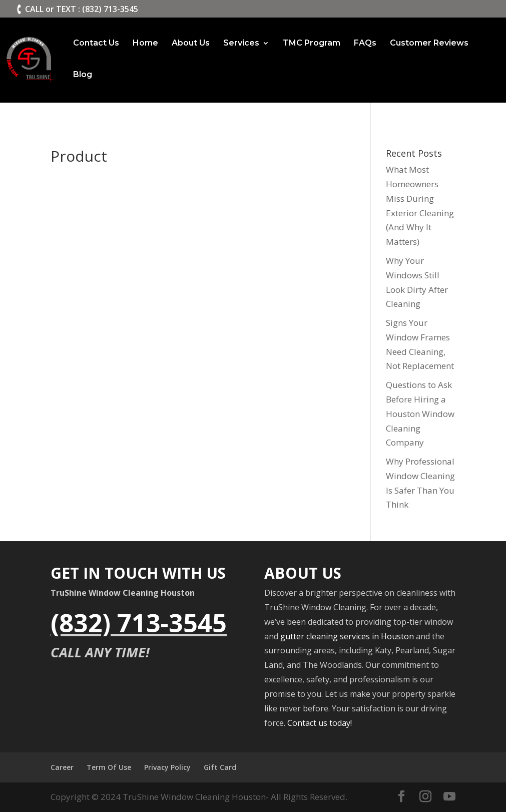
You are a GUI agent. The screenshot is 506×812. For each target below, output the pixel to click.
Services (241, 44)
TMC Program (312, 44)
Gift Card (220, 767)
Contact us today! (320, 723)
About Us (191, 44)
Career (62, 767)
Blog (83, 75)
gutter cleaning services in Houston (347, 636)
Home (145, 44)
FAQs (365, 44)
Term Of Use (109, 767)
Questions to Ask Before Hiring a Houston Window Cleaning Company (420, 414)
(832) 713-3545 (139, 623)
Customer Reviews (429, 44)
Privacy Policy (167, 767)
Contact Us (96, 44)
